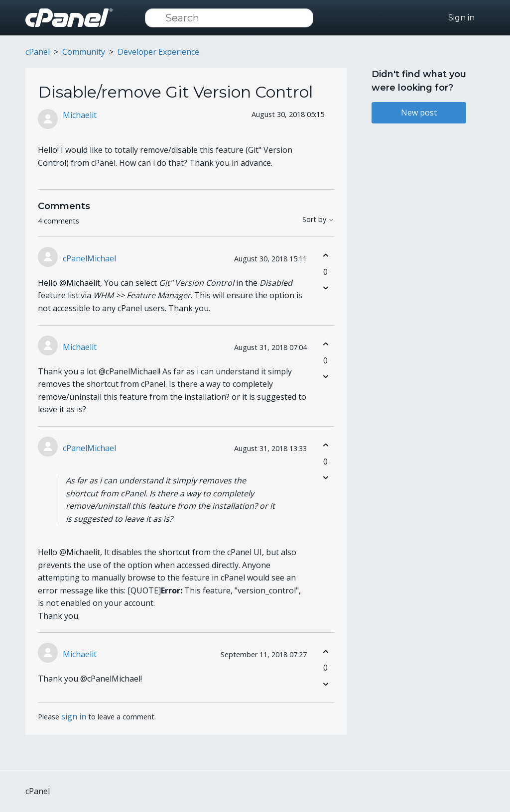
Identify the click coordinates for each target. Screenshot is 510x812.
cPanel (38, 52)
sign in (74, 716)
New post (419, 113)
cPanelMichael (89, 258)
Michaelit (80, 115)
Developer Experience (158, 52)
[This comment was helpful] (325, 256)
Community (84, 52)
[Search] (229, 18)
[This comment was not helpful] (325, 288)
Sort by (318, 220)
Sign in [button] (461, 18)
